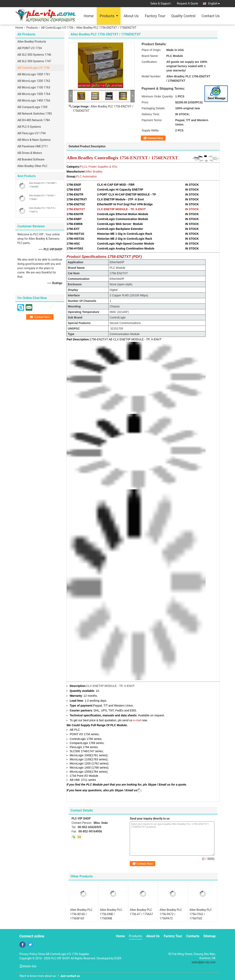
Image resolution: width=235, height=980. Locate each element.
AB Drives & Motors (30, 153)
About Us (131, 16)
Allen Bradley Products (32, 42)
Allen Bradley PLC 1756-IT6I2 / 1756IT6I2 (201, 914)
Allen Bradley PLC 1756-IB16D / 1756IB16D (81, 914)
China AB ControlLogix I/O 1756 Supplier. (64, 954)
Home (88, 16)
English (214, 3)
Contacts (193, 936)
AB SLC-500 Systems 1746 (34, 55)
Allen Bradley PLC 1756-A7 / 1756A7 (141, 912)
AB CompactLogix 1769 (32, 107)
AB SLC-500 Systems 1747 (34, 61)
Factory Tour (155, 16)
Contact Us (210, 16)
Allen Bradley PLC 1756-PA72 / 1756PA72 (171, 914)
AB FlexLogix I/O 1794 (31, 133)
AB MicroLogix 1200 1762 (34, 81)
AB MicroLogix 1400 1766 (34, 100)
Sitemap (209, 936)
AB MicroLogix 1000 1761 (34, 74)
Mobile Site (28, 966)
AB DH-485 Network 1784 (34, 120)
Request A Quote (187, 3)
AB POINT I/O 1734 (30, 48)
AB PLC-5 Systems (29, 127)
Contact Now (155, 138)
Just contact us (70, 976)
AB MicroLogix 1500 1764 (34, 94)
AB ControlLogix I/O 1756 (57, 28)
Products (107, 16)
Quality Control (183, 16)
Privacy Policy (28, 954)
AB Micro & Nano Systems (34, 140)
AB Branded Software (31, 159)
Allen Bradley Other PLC (32, 166)
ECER (118, 958)
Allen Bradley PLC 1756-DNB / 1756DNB (111, 914)
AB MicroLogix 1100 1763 (34, 87)
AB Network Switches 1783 (35, 114)
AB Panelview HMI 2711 (33, 146)
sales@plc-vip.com (204, 962)
